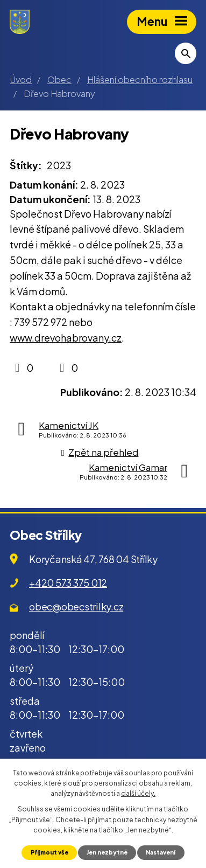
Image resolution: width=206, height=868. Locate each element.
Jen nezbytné (107, 852)
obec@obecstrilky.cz (76, 606)
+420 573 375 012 (68, 583)
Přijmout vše (49, 852)
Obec (59, 79)
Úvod (21, 79)
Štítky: (26, 165)
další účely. (138, 793)
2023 (59, 165)
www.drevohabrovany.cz (66, 338)
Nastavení (161, 852)
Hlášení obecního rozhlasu (140, 79)
